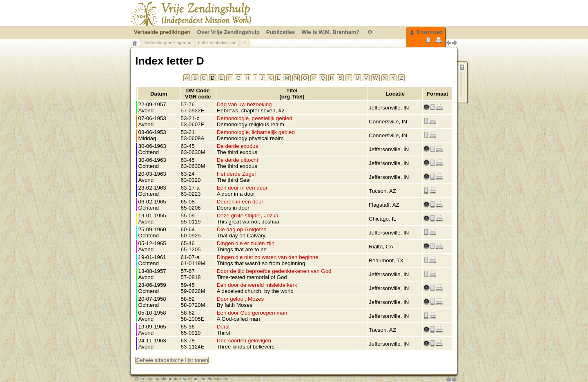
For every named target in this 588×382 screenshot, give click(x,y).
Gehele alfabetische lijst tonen (172, 360)
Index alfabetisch (214, 42)
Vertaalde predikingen (165, 42)
